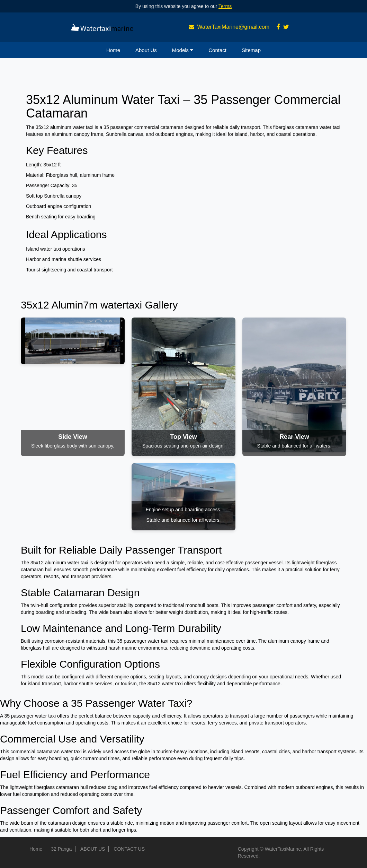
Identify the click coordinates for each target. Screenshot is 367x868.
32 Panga (61, 849)
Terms (225, 6)
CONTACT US (129, 849)
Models (183, 50)
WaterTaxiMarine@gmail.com (234, 27)
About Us (146, 50)
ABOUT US (93, 849)
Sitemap (251, 50)
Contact (217, 50)
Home (113, 50)
